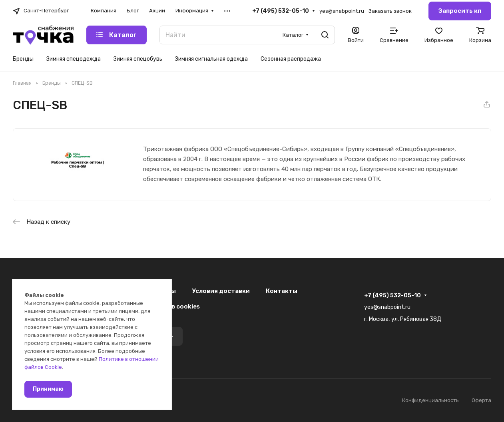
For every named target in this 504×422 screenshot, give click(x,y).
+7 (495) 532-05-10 (281, 11)
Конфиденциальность (430, 400)
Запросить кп (460, 11)
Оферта (481, 400)
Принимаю (48, 389)
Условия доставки (221, 291)
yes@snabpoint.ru (342, 11)
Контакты (282, 291)
